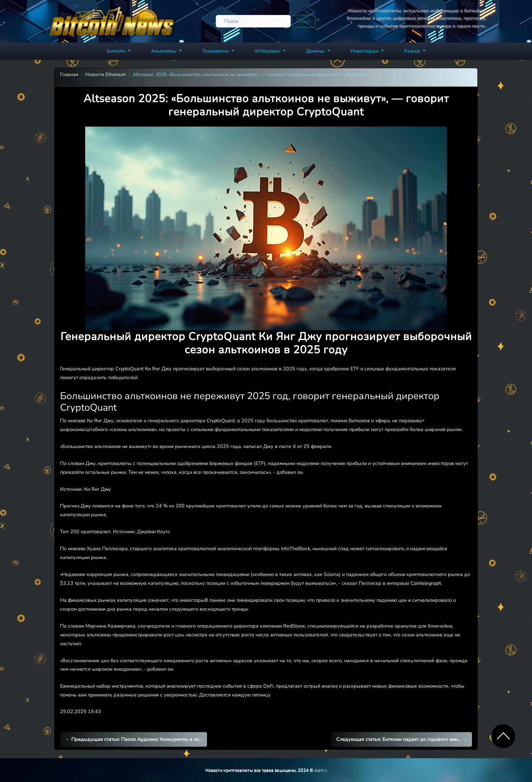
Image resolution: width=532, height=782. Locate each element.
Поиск (304, 21)
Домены (316, 51)
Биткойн (117, 51)
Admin (320, 770)
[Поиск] (253, 21)
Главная (69, 75)
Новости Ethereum (106, 75)
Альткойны (164, 51)
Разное (413, 51)
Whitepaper (268, 51)
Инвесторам (365, 51)
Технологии (216, 51)
